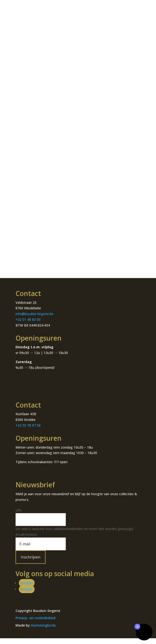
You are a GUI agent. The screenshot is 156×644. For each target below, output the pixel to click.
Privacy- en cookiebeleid (35, 618)
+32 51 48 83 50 (28, 319)
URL (19, 510)
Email (26, 534)
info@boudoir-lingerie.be (34, 314)
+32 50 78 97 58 (28, 425)
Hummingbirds (43, 625)
